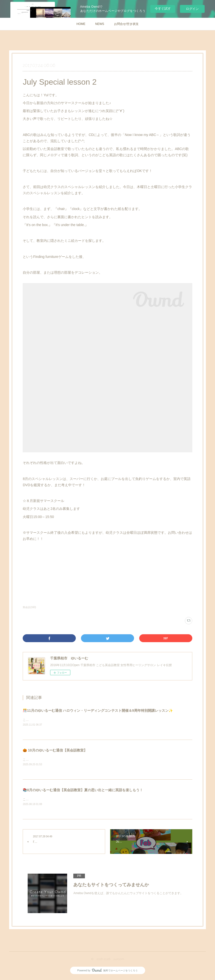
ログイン (192, 9)
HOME (81, 24)
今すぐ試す (163, 9)
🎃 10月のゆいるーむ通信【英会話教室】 (55, 750)
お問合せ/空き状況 (126, 24)
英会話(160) (29, 607)
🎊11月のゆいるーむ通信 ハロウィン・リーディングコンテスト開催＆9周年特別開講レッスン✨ (98, 711)
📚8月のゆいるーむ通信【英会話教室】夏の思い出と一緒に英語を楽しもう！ (83, 790)
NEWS (100, 24)
